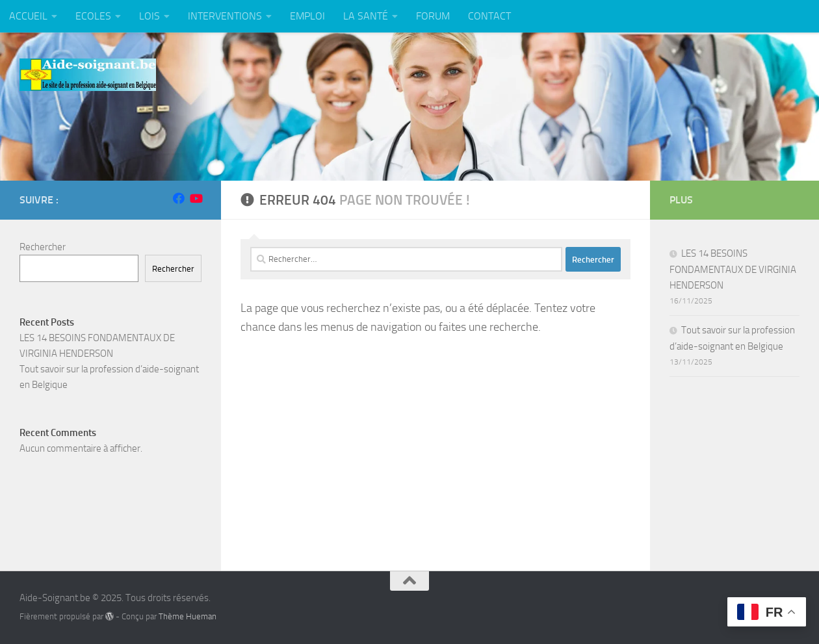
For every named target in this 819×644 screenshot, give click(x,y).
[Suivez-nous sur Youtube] (196, 198)
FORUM (433, 16)
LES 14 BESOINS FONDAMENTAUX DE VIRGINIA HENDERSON (733, 269)
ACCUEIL (28, 16)
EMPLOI (307, 16)
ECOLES (93, 16)
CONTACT (489, 16)
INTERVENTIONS (225, 16)
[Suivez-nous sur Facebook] (179, 198)
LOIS (149, 16)
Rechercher (43, 247)
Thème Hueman (188, 616)
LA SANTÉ (366, 16)
